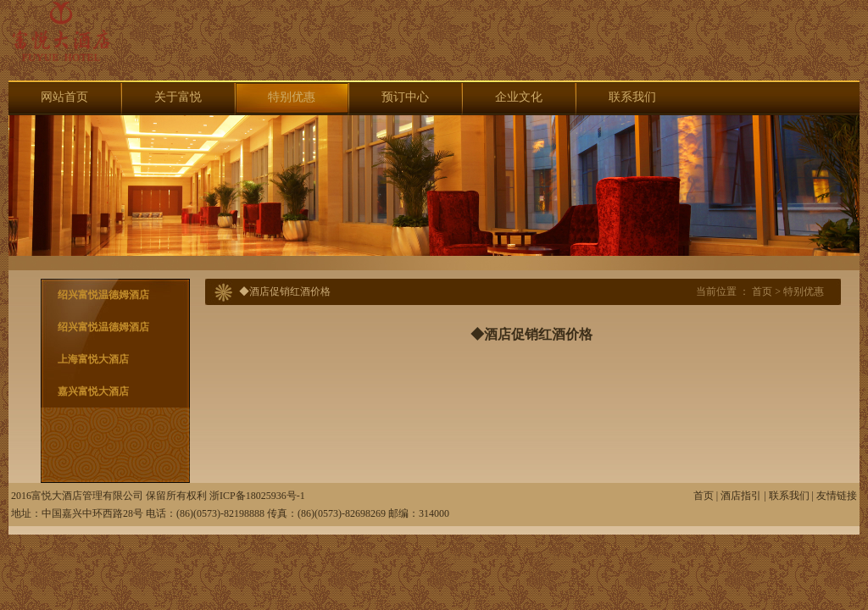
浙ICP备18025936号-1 (257, 496)
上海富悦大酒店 (93, 359)
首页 (762, 291)
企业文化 (519, 97)
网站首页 (64, 97)
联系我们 (632, 97)
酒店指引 (741, 496)
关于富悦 (178, 97)
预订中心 (405, 97)
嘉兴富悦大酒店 (93, 391)
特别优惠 (292, 97)
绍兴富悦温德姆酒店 (103, 295)
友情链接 (837, 496)
